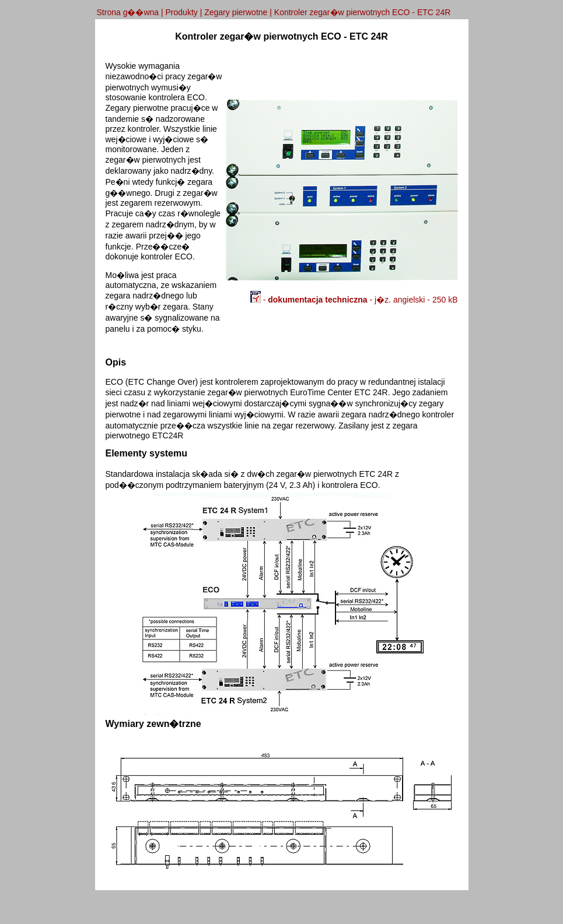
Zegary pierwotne (236, 12)
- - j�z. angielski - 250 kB (359, 300)
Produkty (182, 12)
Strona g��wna (129, 12)
